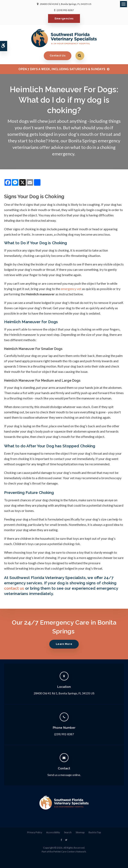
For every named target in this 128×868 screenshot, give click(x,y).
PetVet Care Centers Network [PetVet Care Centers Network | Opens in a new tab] (70, 852)
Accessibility (53, 832)
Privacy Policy (35, 832)
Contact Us (58, 56)
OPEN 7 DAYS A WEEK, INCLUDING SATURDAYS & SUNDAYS (62, 69)
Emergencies (64, 19)
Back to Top (95, 832)
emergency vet (71, 289)
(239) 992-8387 (65, 10)
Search (68, 832)
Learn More (64, 644)
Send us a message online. (64, 775)
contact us (14, 588)
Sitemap (80, 832)
